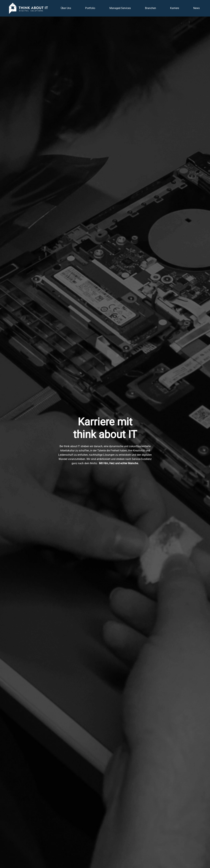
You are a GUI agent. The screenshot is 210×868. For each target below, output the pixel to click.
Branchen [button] (151, 8)
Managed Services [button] (120, 8)
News (196, 8)
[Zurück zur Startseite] (28, 8)
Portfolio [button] (90, 8)
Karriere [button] (175, 8)
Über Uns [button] (66, 8)
